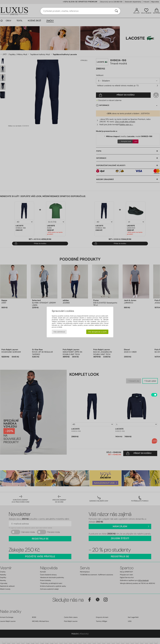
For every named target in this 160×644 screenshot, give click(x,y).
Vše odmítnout (59, 332)
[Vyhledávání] (116, 11)
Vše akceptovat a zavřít (97, 332)
